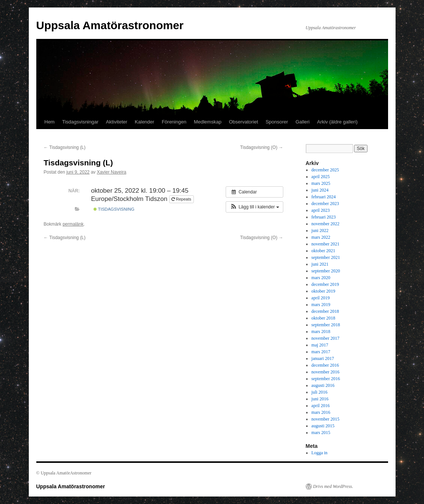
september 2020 (326, 271)
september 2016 (326, 379)
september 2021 (326, 257)
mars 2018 (321, 332)
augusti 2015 (323, 426)
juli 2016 (319, 392)
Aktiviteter (117, 122)
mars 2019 (321, 305)
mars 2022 (321, 237)
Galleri (303, 122)
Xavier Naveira (112, 172)
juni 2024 (320, 190)
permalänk (73, 224)
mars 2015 (321, 433)
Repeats (182, 199)
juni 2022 (320, 230)
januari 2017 (323, 358)
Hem (50, 122)
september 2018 (326, 325)
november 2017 (325, 338)
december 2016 (325, 365)
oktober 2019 (323, 291)
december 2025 (325, 170)
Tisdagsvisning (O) (262, 147)
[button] (254, 207)
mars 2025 (321, 183)
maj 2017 (320, 345)
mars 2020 (321, 278)
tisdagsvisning (114, 209)
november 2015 (325, 419)
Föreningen (174, 122)
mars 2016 (321, 412)
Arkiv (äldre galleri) (337, 122)
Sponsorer (277, 122)
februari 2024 (324, 197)
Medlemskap (208, 122)
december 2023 (325, 204)
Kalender (144, 122)
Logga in (319, 453)
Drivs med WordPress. (333, 486)
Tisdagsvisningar (80, 122)
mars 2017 (321, 352)
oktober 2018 (323, 318)
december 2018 (325, 311)
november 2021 (325, 244)
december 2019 (325, 284)
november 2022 (325, 224)
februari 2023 (324, 217)
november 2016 (325, 372)
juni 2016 (320, 399)
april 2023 (321, 210)
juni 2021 (320, 264)
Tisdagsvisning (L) (65, 147)
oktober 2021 (323, 251)
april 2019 (321, 298)
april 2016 (321, 406)
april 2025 (321, 177)
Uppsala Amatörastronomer (110, 25)
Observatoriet (244, 122)
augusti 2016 (323, 385)
